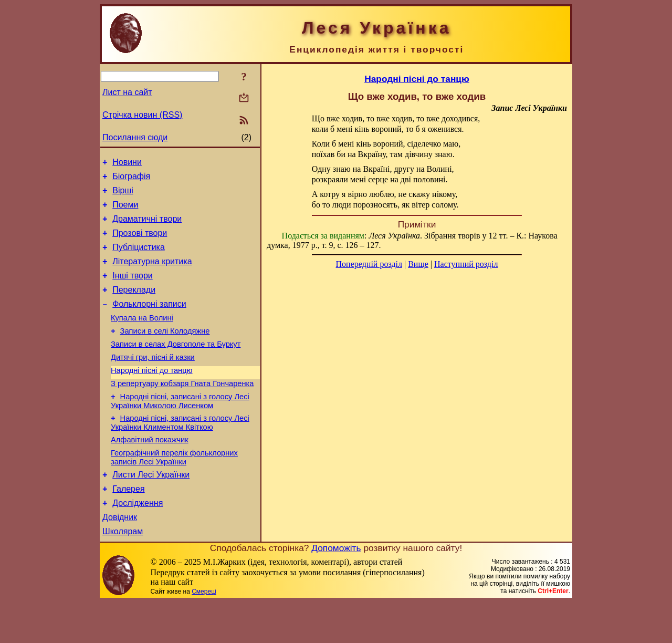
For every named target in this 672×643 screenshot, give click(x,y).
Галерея (128, 525)
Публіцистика (139, 258)
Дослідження (138, 541)
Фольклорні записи (149, 321)
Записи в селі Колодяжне (165, 351)
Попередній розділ (369, 264)
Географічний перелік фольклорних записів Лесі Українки (174, 490)
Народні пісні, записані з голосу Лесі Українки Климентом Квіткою (180, 453)
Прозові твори (140, 242)
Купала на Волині (142, 337)
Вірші (123, 195)
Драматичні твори (147, 227)
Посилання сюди (135, 137)
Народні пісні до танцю (152, 396)
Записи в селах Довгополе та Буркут (176, 366)
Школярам (123, 572)
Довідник (120, 557)
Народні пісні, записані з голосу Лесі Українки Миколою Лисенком (180, 429)
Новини (127, 164)
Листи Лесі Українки (151, 509)
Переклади (134, 305)
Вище (418, 264)
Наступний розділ (466, 264)
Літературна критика (152, 274)
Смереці (204, 632)
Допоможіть (336, 589)
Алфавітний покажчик (150, 471)
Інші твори (133, 290)
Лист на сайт (127, 92)
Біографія (131, 179)
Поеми (125, 211)
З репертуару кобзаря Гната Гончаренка (182, 410)
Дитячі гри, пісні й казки (153, 381)
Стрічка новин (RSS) (142, 115)
